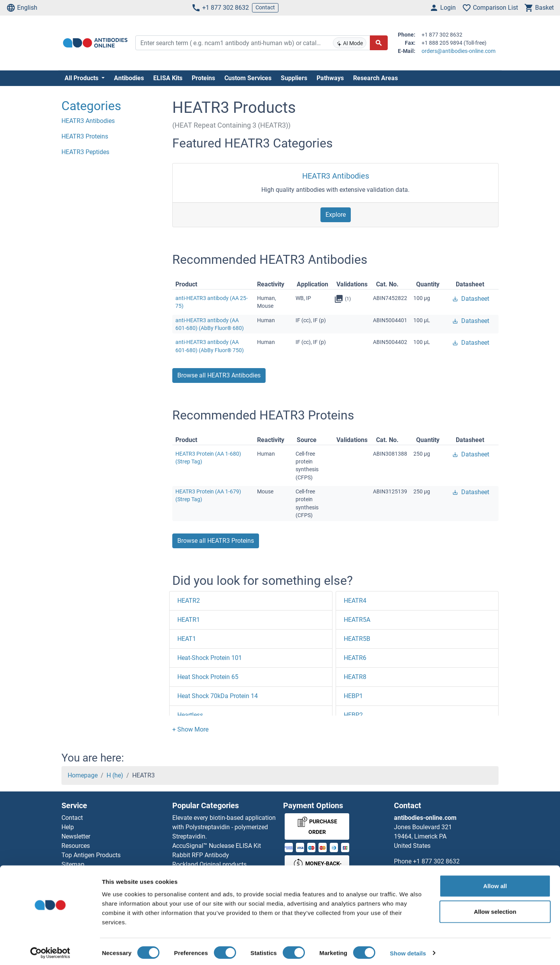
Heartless (190, 715)
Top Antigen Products (91, 855)
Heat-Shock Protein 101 (210, 658)
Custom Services (248, 78)
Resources (76, 846)
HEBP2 (353, 715)
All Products (82, 78)
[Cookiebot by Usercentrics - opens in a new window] (50, 950)
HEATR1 (189, 620)
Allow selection (495, 908)
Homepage (83, 775)
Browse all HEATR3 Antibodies (219, 375)
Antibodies (129, 78)
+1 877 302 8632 (220, 8)
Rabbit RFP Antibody (201, 855)
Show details (408, 950)
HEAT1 (187, 639)
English (22, 8)
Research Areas (375, 78)
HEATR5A (357, 620)
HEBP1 (353, 696)
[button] (190, 729)
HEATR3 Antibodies (336, 176)
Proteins (203, 78)
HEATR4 (355, 601)
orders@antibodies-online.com (458, 51)
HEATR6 (355, 658)
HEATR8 (355, 677)
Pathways (330, 78)
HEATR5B (357, 639)
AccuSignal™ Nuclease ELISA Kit (217, 846)
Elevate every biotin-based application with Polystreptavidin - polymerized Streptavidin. (224, 827)
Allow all (495, 882)
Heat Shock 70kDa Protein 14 (218, 696)
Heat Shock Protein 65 (208, 677)
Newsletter (76, 836)
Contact (265, 7)
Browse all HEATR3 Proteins (216, 541)
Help (68, 827)
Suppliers (294, 78)
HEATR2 (189, 601)
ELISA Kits (168, 78)
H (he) (115, 775)
